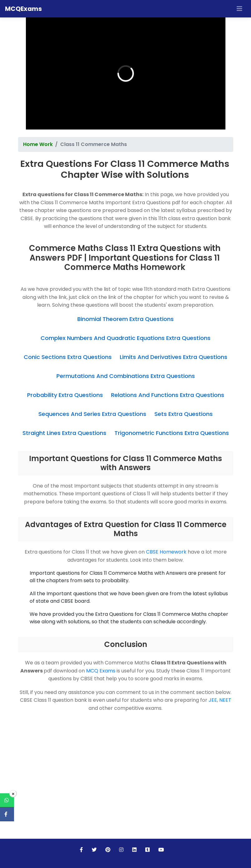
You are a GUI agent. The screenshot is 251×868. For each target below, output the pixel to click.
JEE (213, 700)
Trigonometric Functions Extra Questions (172, 433)
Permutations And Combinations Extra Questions (126, 376)
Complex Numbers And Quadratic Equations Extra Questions (125, 338)
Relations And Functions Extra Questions (168, 395)
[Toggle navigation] (239, 9)
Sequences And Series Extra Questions (92, 414)
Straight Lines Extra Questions (64, 433)
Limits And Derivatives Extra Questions (174, 357)
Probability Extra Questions (65, 395)
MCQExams (23, 9)
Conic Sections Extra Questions (68, 357)
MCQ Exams (101, 671)
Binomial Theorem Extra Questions (125, 319)
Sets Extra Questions (183, 414)
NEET (225, 700)
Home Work (38, 144)
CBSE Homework (166, 552)
